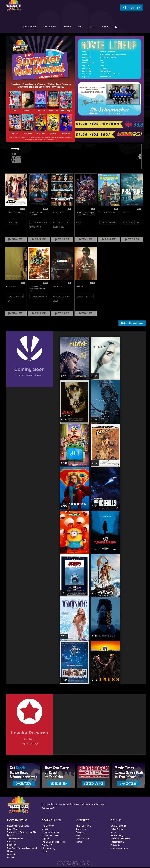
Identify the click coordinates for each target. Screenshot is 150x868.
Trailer (16, 240)
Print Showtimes (132, 324)
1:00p (38, 223)
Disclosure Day (49, 849)
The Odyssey (48, 827)
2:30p (44, 223)
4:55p (67, 297)
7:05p (38, 228)
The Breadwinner (15, 839)
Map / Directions (84, 827)
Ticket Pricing (117, 830)
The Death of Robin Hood (53, 843)
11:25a (56, 297)
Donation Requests (119, 849)
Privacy (80, 843)
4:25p (79, 223)
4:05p (85, 297)
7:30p (56, 302)
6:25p (56, 228)
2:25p (61, 223)
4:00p (32, 228)
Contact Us (81, 830)
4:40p (21, 297)
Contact (127, 28)
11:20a (9, 297)
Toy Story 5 (47, 846)
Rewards (90, 28)
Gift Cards (115, 846)
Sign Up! (131, 8)
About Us (80, 836)
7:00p (15, 223)
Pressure (11, 843)
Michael (11, 858)
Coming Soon (73, 28)
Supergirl (46, 840)
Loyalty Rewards (118, 827)
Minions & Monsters (51, 836)
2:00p (9, 223)
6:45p (44, 297)
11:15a (32, 223)
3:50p (38, 297)
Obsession (12, 855)
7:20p (9, 302)
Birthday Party (117, 836)
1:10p (79, 297)
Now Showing (53, 28)
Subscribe (81, 833)
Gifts (115, 28)
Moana (45, 830)
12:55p (32, 297)
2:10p (102, 223)
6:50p (137, 223)
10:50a (56, 223)
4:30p (131, 223)
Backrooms (12, 846)
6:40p (114, 223)
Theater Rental (117, 843)
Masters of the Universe (18, 827)
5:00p (67, 223)
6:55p (91, 297)
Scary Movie (13, 830)
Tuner (44, 853)
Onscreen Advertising (120, 840)
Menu (104, 28)
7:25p (61, 228)
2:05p (15, 297)
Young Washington (50, 833)
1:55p (126, 223)
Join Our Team (83, 840)
